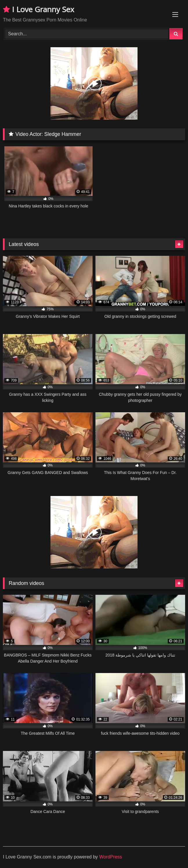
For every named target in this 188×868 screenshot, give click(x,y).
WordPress (111, 857)
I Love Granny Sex (39, 9)
